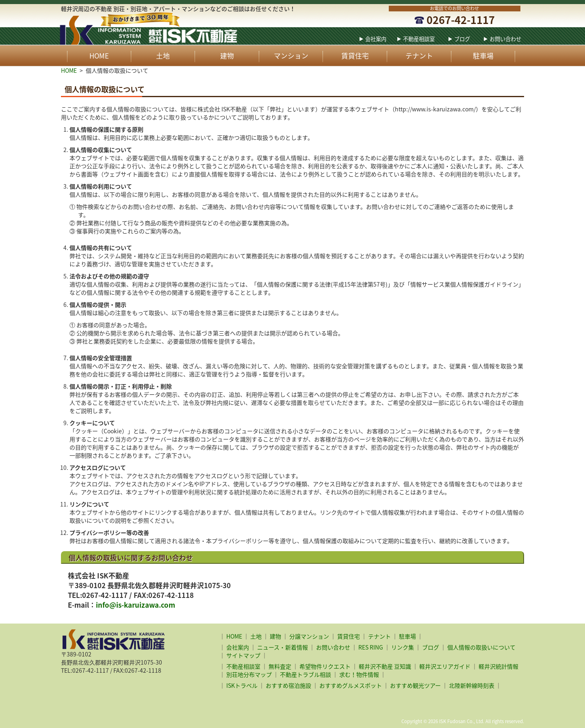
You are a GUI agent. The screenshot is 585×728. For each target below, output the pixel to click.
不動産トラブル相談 (305, 674)
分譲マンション (309, 636)
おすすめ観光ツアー (415, 685)
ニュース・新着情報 (283, 647)
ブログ (462, 39)
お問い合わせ (505, 39)
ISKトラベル (242, 685)
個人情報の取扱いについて (481, 647)
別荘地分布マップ (249, 674)
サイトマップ (243, 655)
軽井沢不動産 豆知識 (385, 666)
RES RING (371, 647)
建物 (227, 56)
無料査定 (280, 666)
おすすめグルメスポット (351, 685)
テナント (419, 56)
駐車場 (483, 56)
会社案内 (376, 39)
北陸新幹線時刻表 (472, 685)
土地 (163, 56)
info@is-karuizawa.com (135, 605)
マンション (291, 56)
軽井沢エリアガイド (445, 666)
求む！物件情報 (359, 674)
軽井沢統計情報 (498, 666)
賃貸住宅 (355, 56)
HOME (99, 56)
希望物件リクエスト (325, 666)
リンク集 (403, 647)
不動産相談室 (419, 39)
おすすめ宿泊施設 (288, 685)
